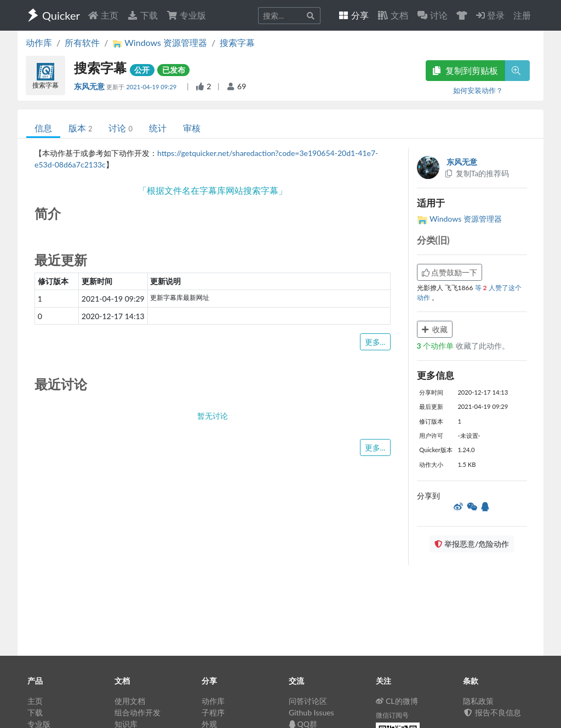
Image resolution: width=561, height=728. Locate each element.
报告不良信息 (492, 712)
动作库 (39, 42)
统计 (158, 128)
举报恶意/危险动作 (472, 544)
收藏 (435, 329)
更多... (375, 342)
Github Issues (311, 712)
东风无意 (90, 86)
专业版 (186, 15)
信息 (43, 128)
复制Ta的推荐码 (477, 173)
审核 (192, 128)
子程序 (213, 712)
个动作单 (436, 346)
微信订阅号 (392, 715)
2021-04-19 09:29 (152, 87)
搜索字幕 (237, 42)
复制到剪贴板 (465, 70)
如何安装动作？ (478, 90)
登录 (490, 15)
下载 (142, 15)
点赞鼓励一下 (450, 272)
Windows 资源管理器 (459, 219)
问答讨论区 (308, 701)
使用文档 (130, 701)
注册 (522, 15)
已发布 (174, 70)
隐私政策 (478, 701)
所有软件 (82, 42)
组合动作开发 (138, 712)
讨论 (120, 128)
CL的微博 (397, 701)
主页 (103, 15)
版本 (80, 128)
